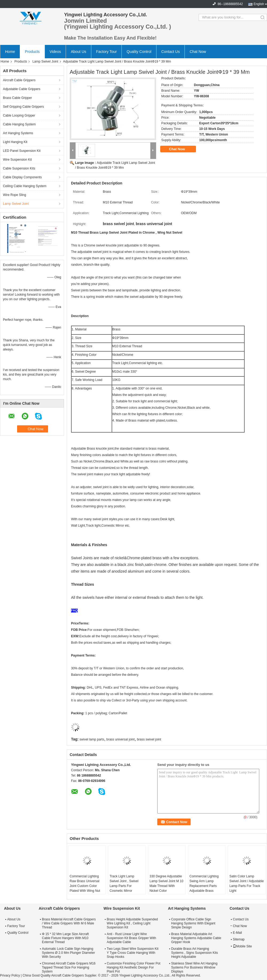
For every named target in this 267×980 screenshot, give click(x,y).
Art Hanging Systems (18, 133)
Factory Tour (107, 52)
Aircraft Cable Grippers (19, 80)
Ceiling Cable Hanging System (25, 186)
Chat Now (198, 52)
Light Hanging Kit (15, 142)
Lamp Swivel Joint (45, 61)
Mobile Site (242, 946)
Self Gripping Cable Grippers (23, 107)
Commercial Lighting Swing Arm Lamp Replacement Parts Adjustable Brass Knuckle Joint (204, 886)
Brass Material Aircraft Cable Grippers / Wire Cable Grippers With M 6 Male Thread (69, 923)
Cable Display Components (22, 177)
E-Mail (237, 933)
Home (10, 52)
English (259, 4)
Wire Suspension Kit (17, 160)
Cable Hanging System (19, 124)
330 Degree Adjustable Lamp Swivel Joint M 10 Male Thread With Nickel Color (166, 883)
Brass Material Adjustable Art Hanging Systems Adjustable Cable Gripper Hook (196, 938)
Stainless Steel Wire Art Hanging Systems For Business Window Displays (194, 967)
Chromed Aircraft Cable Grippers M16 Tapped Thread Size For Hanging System (69, 967)
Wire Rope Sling (15, 195)
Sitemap (239, 939)
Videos (55, 52)
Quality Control (139, 52)
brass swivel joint (149, 739)
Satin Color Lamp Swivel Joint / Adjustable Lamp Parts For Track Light (247, 883)
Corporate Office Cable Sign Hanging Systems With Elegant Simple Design (193, 923)
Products (32, 52)
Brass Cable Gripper (17, 98)
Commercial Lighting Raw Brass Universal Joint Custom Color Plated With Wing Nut (85, 883)
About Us (78, 52)
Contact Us (170, 52)
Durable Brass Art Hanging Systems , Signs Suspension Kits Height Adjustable (195, 953)
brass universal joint (120, 739)
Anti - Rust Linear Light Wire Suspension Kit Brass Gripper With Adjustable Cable (131, 938)
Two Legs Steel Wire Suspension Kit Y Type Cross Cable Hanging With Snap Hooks (133, 953)
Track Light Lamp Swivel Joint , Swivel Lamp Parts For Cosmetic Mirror (124, 883)
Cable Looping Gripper (19, 115)
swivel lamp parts (92, 739)
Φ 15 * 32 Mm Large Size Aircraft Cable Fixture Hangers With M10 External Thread (65, 938)
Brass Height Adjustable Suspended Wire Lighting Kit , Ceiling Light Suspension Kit (132, 923)
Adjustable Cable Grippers (22, 89)
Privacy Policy (10, 975)
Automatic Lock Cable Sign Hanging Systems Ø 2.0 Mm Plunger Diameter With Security (68, 953)
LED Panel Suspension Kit (22, 151)
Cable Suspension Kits (19, 168)
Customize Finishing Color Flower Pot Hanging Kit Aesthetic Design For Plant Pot (134, 967)
